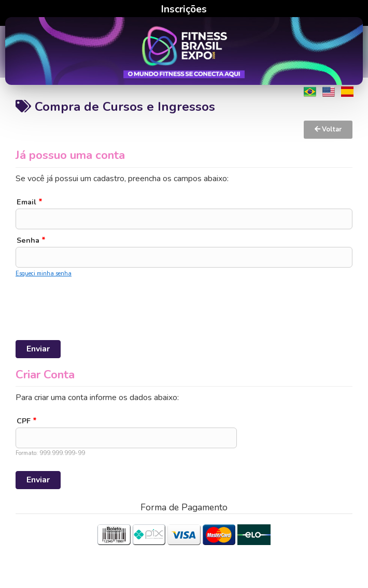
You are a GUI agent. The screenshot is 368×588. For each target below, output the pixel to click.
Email (30, 202)
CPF (27, 421)
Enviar (38, 349)
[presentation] (94, 301)
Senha (31, 240)
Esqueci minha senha (44, 274)
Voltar (328, 129)
